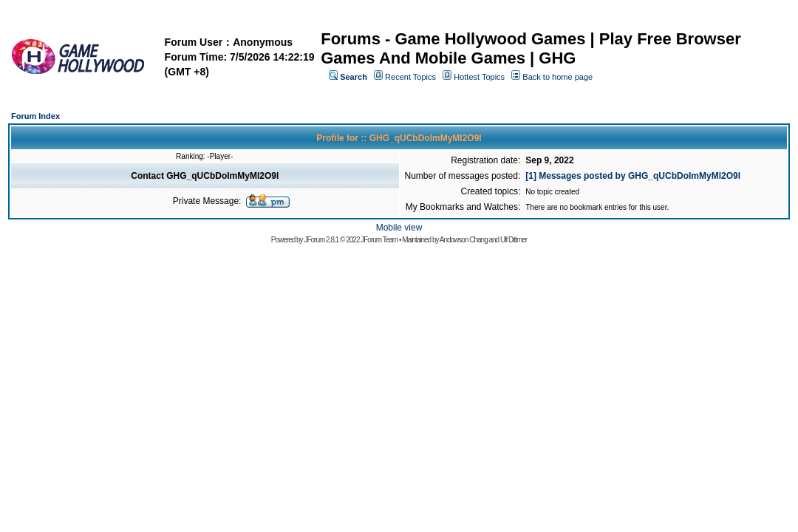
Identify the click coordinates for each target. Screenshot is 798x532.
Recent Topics (410, 77)
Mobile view (399, 228)
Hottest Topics (479, 77)
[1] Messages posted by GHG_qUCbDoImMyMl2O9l (633, 176)
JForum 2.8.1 (321, 240)
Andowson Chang (464, 240)
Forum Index (35, 116)
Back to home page (557, 77)
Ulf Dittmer (514, 240)
